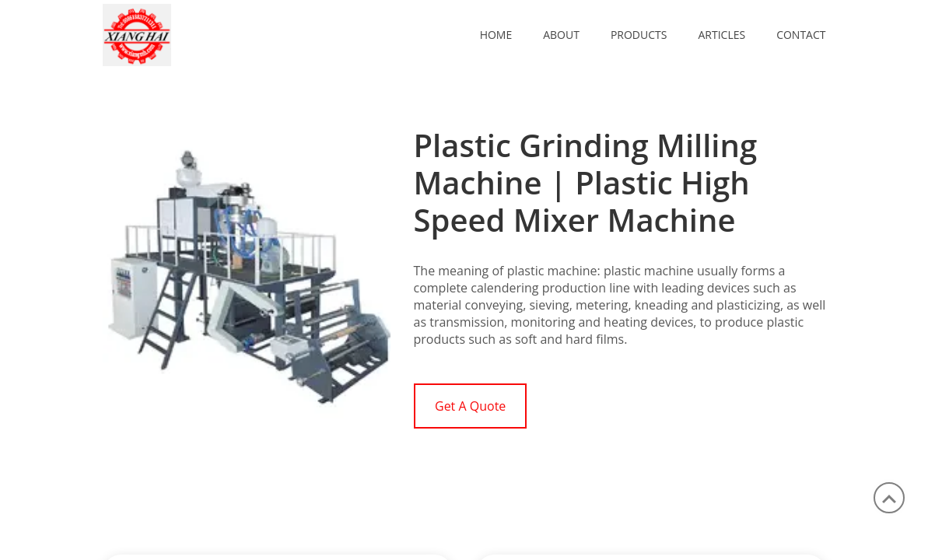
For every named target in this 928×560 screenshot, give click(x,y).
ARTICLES (721, 35)
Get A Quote (470, 406)
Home (496, 35)
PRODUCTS (639, 35)
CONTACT (801, 35)
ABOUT (561, 35)
